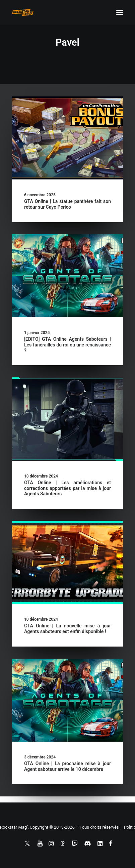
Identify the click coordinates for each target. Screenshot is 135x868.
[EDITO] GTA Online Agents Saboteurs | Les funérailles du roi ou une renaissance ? (67, 345)
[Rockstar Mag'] (23, 12)
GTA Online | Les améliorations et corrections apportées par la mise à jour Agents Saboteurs (67, 488)
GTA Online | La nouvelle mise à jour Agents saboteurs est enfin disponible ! (67, 629)
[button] (120, 12)
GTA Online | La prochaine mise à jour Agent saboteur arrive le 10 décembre (67, 766)
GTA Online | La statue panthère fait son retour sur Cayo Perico (67, 204)
